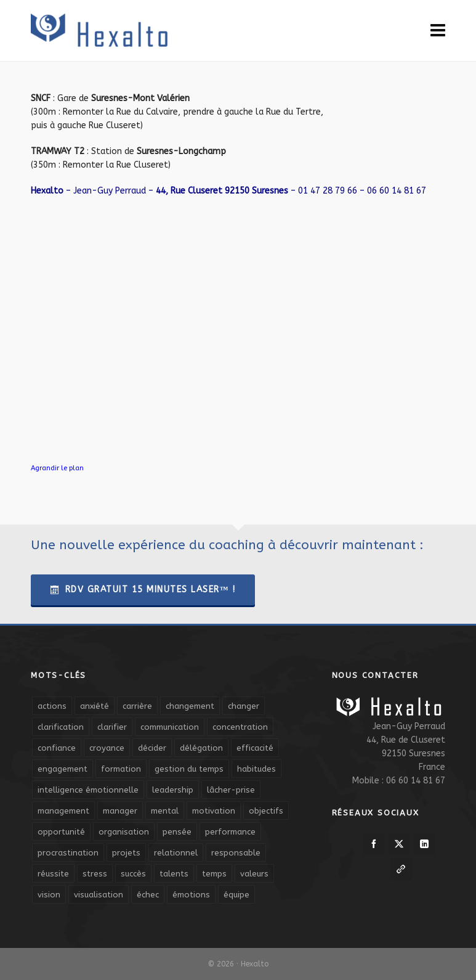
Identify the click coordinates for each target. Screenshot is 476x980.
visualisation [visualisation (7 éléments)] (99, 895)
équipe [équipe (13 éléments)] (236, 895)
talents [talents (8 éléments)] (174, 874)
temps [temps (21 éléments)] (214, 874)
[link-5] (401, 869)
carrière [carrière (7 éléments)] (137, 706)
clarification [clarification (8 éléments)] (61, 727)
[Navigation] (438, 31)
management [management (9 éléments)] (63, 811)
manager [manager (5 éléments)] (120, 811)
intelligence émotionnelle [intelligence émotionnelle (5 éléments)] (88, 790)
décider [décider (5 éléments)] (152, 748)
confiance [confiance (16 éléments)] (57, 748)
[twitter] (399, 844)
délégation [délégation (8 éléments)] (201, 748)
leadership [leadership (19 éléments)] (173, 790)
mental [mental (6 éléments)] (165, 811)
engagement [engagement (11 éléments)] (63, 769)
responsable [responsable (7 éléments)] (236, 853)
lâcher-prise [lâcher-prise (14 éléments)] (231, 790)
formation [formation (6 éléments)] (121, 769)
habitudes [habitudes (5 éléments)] (256, 769)
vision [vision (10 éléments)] (49, 895)
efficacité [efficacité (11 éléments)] (255, 748)
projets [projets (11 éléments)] (126, 853)
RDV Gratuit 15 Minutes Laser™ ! (143, 590)
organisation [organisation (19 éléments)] (124, 832)
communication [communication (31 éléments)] (170, 727)
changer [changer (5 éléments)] (244, 706)
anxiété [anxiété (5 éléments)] (95, 706)
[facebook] (374, 844)
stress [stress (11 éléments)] (95, 874)
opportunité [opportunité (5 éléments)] (61, 832)
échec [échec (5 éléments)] (148, 895)
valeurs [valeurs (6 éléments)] (254, 874)
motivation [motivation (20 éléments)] (214, 811)
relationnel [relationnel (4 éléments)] (176, 853)
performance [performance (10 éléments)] (230, 832)
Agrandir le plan (57, 468)
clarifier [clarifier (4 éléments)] (112, 727)
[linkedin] (424, 844)
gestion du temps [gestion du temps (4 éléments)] (189, 769)
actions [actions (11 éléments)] (52, 706)
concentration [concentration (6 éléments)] (240, 727)
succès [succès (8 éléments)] (133, 874)
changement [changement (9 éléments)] (190, 706)
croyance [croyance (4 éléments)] (107, 748)
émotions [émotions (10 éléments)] (191, 895)
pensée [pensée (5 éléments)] (177, 832)
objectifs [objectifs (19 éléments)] (266, 811)
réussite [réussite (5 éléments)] (53, 874)
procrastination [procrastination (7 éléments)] (68, 853)
